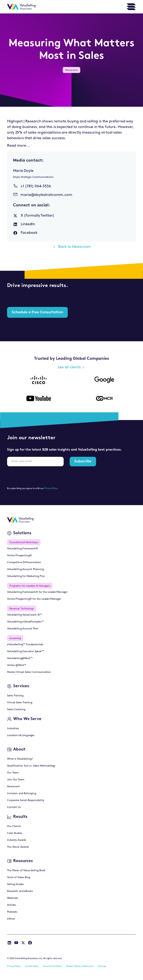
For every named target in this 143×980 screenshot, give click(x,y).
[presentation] (35, 477)
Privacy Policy (51, 489)
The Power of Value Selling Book (26, 871)
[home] (22, 7)
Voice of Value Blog (19, 877)
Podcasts (12, 912)
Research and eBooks (20, 891)
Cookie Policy (32, 966)
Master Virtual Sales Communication (29, 672)
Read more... (18, 146)
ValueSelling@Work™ (20, 658)
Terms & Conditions (52, 966)
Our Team (13, 773)
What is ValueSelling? (20, 759)
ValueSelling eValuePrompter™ (25, 622)
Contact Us (14, 807)
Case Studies (15, 833)
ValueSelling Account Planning (25, 569)
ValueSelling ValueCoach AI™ (24, 615)
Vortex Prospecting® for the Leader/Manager (34, 599)
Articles (12, 905)
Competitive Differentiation (24, 562)
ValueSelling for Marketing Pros (26, 576)
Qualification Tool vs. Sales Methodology (31, 766)
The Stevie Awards (18, 847)
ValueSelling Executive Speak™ (25, 651)
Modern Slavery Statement (80, 966)
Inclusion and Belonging (22, 793)
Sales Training (15, 696)
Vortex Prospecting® (19, 556)
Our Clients (14, 826)
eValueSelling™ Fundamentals (25, 645)
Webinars (13, 898)
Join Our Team (16, 780)
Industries (13, 729)
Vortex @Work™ (17, 665)
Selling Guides (15, 884)
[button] (131, 7)
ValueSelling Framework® (22, 549)
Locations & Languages (21, 735)
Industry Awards (17, 840)
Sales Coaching (16, 710)
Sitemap (102, 966)
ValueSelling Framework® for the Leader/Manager (37, 592)
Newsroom (13, 787)
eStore (11, 919)
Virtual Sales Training (20, 703)
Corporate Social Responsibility (26, 800)
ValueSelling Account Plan (23, 629)
